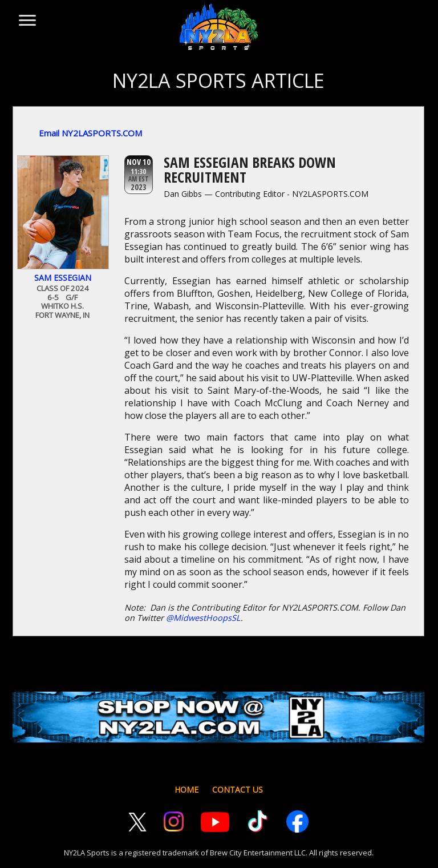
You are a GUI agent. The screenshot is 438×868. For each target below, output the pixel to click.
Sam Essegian (63, 278)
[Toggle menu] (27, 15)
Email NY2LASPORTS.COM (90, 133)
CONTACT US (238, 790)
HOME (186, 790)
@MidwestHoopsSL (203, 618)
